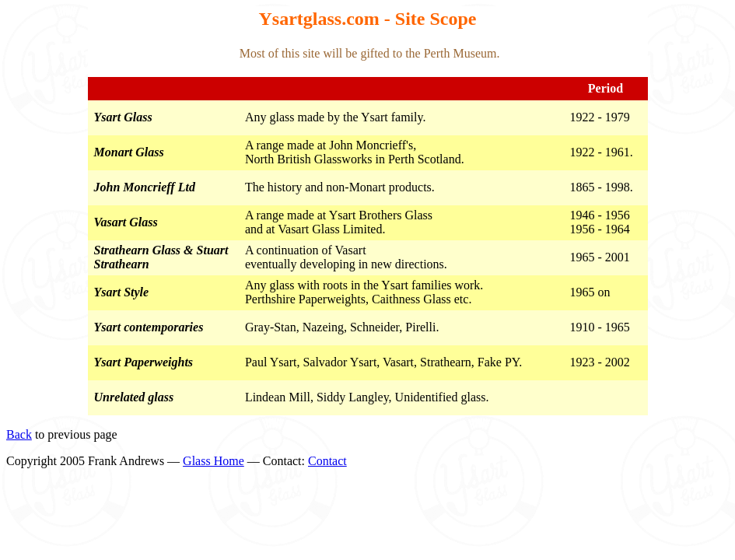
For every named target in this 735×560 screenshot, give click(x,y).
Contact (327, 461)
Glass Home (213, 461)
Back (19, 434)
